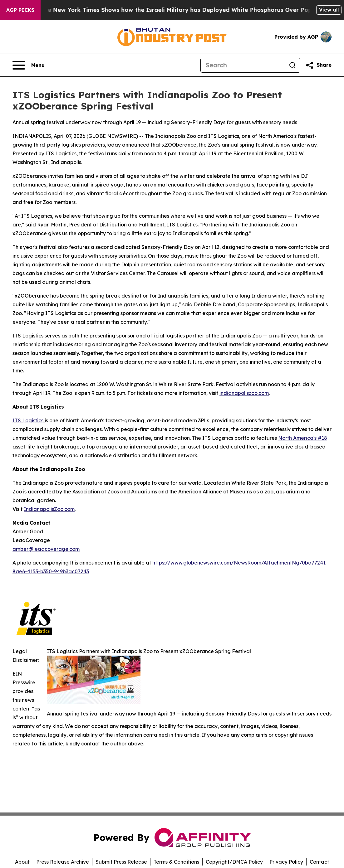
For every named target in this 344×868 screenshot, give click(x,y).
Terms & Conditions (176, 862)
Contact (319, 862)
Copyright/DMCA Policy (234, 862)
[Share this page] (318, 65)
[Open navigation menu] (29, 65)
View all (329, 10)
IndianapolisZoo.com (49, 509)
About (22, 862)
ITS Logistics (29, 420)
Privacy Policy (286, 862)
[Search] (243, 65)
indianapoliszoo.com (244, 393)
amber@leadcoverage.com (46, 549)
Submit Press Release (121, 862)
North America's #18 (303, 438)
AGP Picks (20, 10)
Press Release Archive (63, 862)
